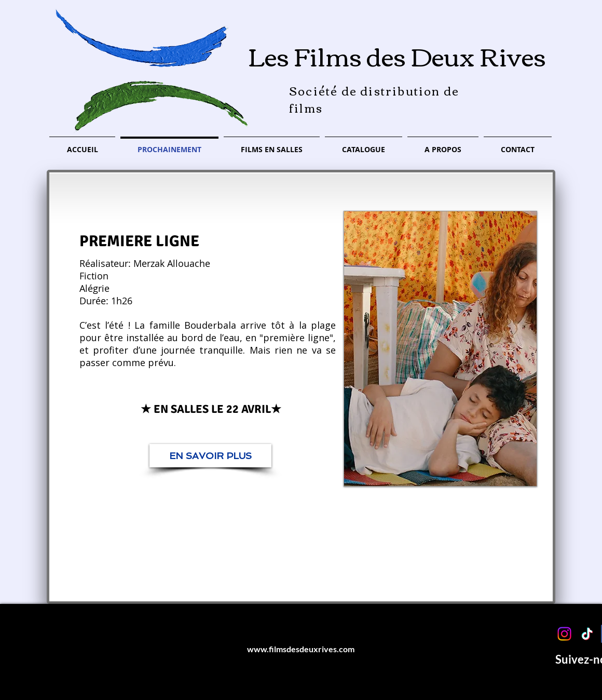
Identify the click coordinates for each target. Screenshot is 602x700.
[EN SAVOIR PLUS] (210, 456)
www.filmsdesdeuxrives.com (301, 649)
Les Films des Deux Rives (397, 55)
